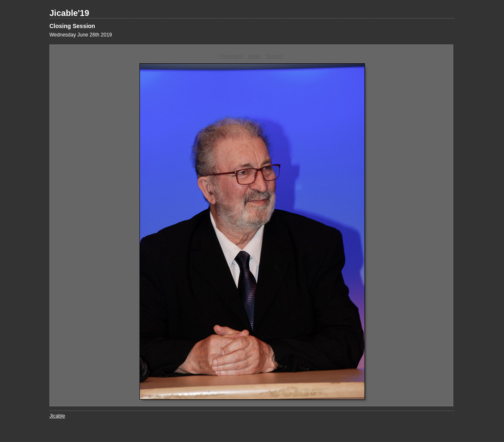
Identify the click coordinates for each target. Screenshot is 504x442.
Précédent (231, 56)
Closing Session (72, 26)
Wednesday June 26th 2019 (81, 35)
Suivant (274, 56)
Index (255, 56)
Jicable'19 (69, 13)
